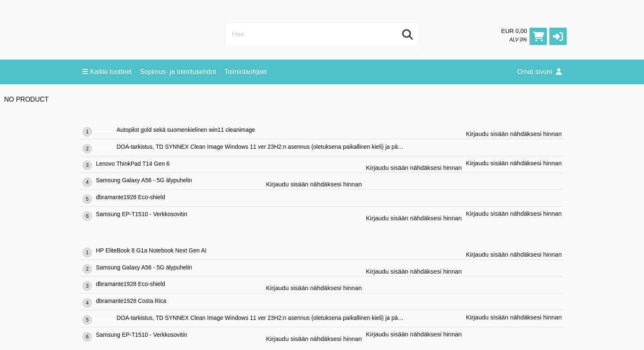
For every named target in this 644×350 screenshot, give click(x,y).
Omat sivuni (539, 72)
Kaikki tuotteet (107, 72)
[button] (558, 36)
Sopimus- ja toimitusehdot (178, 72)
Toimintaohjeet (246, 72)
